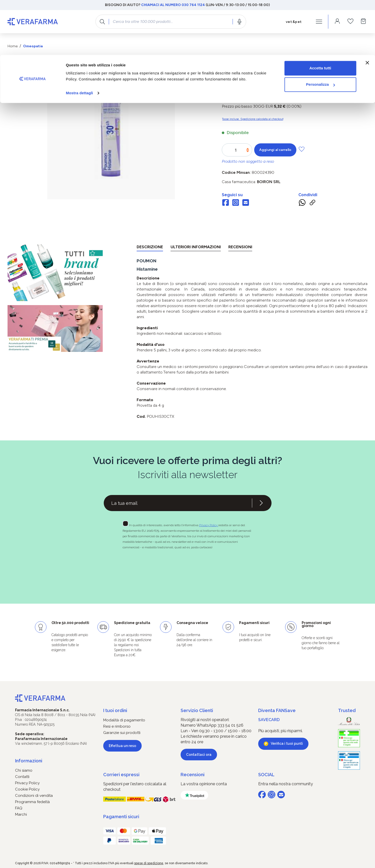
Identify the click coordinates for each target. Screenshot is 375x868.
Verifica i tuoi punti (287, 743)
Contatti (22, 777)
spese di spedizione (149, 863)
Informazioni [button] (29, 761)
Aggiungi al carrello (275, 150)
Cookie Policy (27, 789)
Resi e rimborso (117, 726)
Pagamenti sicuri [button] (121, 817)
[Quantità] (236, 150)
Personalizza (320, 30)
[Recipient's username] (178, 503)
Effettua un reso (122, 746)
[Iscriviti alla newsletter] (261, 503)
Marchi (21, 814)
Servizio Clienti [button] (197, 710)
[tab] (150, 248)
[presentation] (173, 567)
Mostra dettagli (79, 38)
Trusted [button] (347, 710)
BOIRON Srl (269, 182)
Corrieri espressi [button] (121, 775)
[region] (111, 140)
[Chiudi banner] (367, 8)
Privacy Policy (209, 525)
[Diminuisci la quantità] (248, 151)
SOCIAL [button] (266, 775)
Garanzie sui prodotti (122, 733)
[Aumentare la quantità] (248, 149)
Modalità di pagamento (124, 720)
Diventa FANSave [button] (277, 710)
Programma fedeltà (32, 802)
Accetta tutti (320, 13)
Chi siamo (24, 770)
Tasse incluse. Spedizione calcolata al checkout (253, 119)
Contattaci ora (199, 755)
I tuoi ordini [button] (115, 710)
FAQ (19, 808)
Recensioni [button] (193, 775)
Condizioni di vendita (34, 796)
